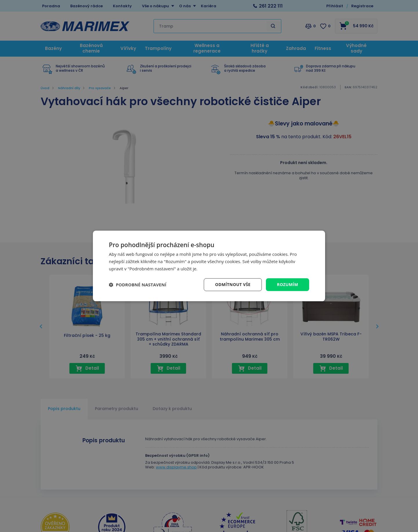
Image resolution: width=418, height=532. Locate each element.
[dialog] (209, 266)
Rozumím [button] (288, 284)
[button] (138, 285)
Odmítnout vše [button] (233, 284)
